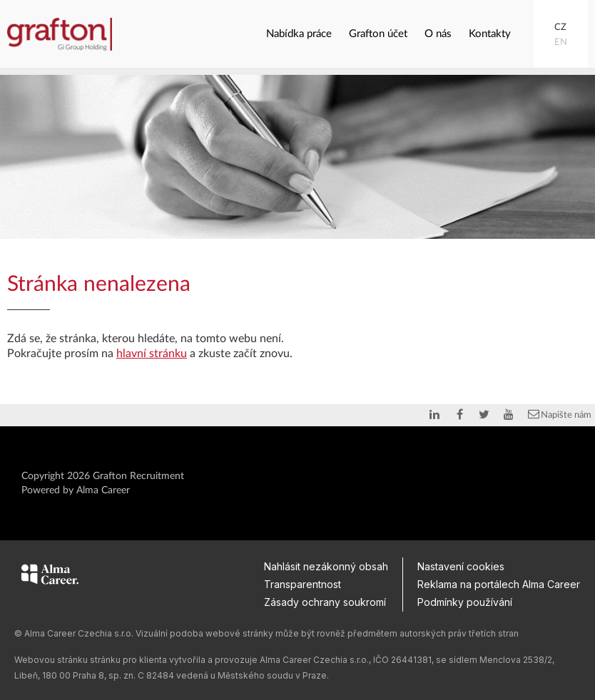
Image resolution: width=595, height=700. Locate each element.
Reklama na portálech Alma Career (499, 584)
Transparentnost (302, 584)
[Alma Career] (50, 577)
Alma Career (103, 490)
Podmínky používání (465, 602)
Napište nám (559, 414)
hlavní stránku (152, 354)
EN (561, 42)
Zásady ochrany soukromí (325, 602)
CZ (560, 27)
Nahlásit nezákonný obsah (326, 566)
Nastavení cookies (461, 566)
